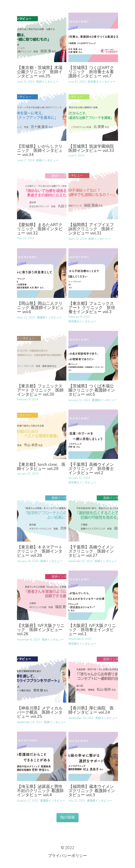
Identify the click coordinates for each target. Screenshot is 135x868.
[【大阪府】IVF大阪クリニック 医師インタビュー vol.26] (42, 595)
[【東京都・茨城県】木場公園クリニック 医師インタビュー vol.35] (42, 37)
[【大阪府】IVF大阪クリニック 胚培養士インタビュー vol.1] (93, 595)
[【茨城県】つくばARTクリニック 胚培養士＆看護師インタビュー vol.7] (93, 37)
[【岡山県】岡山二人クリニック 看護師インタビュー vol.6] (42, 273)
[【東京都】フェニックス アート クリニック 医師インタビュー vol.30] (42, 356)
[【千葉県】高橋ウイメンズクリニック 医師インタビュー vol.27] (93, 517)
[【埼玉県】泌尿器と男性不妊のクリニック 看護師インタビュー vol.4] (42, 756)
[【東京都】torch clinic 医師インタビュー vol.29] (42, 434)
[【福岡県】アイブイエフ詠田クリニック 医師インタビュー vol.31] (93, 195)
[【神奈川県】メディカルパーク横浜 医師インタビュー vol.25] (42, 678)
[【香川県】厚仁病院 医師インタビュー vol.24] (93, 678)
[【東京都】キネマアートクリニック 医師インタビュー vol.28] (42, 517)
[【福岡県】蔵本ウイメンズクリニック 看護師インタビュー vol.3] (93, 756)
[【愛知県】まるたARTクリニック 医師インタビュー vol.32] (42, 195)
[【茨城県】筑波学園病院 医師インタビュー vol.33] (93, 116)
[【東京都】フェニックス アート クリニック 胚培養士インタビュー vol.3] (93, 273)
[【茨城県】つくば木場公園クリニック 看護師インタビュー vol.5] (93, 356)
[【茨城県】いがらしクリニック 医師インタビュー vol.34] (42, 116)
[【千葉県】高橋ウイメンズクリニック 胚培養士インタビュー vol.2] (93, 434)
